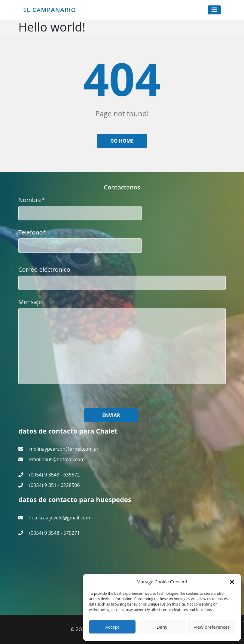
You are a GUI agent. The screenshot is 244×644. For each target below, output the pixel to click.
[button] (232, 582)
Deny (162, 627)
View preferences (212, 627)
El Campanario (50, 10)
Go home (122, 141)
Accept (112, 627)
